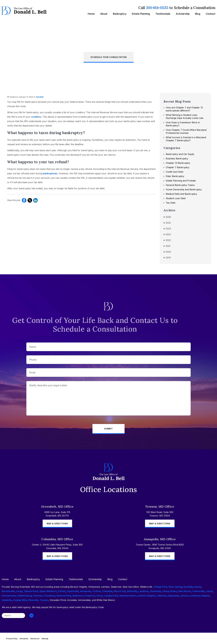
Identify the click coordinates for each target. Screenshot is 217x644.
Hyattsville (73, 591)
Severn (185, 596)
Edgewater (174, 596)
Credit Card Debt (175, 172)
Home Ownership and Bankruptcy (184, 189)
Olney (100, 596)
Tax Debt (40, 97)
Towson (44, 600)
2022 (167, 240)
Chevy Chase (169, 591)
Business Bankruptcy (177, 159)
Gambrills (7, 600)
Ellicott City (120, 591)
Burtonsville (8, 591)
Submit (108, 429)
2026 (167, 217)
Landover (144, 591)
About (104, 14)
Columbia (107, 591)
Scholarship (183, 14)
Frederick (90, 596)
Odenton (162, 596)
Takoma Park (31, 591)
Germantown (9, 596)
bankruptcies (50, 173)
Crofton (97, 591)
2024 (167, 229)
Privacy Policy (12, 639)
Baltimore (78, 596)
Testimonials (163, 14)
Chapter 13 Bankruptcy (178, 163)
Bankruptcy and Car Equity (180, 154)
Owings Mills (20, 600)
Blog (198, 14)
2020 (167, 252)
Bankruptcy (120, 14)
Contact (211, 14)
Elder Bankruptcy (175, 176)
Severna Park (64, 596)
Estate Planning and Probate (181, 181)
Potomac (38, 596)
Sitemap (45, 639)
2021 (167, 246)
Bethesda (156, 591)
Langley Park (111, 596)
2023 (167, 234)
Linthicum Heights (200, 596)
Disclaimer (24, 639)
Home (91, 14)
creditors (36, 117)
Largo (19, 591)
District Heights (147, 596)
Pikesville (33, 600)
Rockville (188, 587)
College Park (160, 587)
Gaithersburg (24, 596)
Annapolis (85, 591)
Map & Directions (57, 524)
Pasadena (50, 596)
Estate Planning (141, 14)
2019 (167, 258)
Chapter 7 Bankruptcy (178, 167)
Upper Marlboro (48, 591)
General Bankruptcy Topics (180, 185)
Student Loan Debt (176, 198)
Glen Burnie (184, 591)
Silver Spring (175, 587)
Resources (35, 639)
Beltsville (132, 591)
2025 (167, 223)
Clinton (62, 591)
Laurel (209, 591)
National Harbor (128, 596)
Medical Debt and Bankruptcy (181, 194)
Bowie (198, 587)
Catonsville (198, 591)
